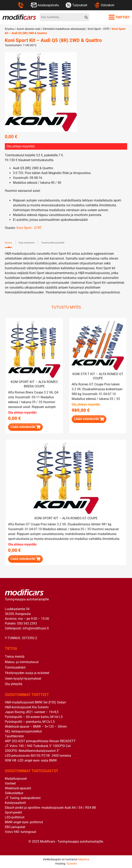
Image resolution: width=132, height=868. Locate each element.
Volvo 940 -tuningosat (20, 832)
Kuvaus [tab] (8, 243)
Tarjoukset (76, 5)
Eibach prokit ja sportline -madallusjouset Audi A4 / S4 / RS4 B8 (50, 808)
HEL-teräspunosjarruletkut (23, 731)
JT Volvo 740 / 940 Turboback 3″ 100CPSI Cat (38, 746)
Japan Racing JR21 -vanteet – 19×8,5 (32, 712)
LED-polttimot (15, 817)
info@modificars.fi (36, 628)
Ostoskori (104, 5)
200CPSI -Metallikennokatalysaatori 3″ (32, 751)
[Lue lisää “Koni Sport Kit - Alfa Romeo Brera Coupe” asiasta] (25, 427)
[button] (89, 419)
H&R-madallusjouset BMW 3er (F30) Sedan (35, 702)
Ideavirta (84, 859)
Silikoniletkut (14, 793)
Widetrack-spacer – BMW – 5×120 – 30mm (36, 727)
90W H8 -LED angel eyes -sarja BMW (31, 760)
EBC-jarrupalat (15, 827)
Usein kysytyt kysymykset (23, 679)
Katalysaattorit (15, 803)
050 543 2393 (27, 623)
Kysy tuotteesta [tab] (27, 243)
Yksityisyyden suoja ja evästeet (27, 673)
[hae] (86, 17)
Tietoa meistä (15, 657)
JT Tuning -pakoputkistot (23, 798)
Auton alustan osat (29, 29)
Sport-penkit (13, 812)
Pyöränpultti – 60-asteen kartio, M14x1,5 (34, 717)
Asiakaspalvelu (45, 5)
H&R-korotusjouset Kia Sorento (27, 707)
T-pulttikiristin (14, 736)
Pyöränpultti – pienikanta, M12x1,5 (30, 722)
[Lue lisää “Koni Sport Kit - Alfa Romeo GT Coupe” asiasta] (25, 559)
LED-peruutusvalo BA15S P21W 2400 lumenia (38, 756)
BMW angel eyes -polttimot (24, 822)
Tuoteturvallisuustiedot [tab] (53, 243)
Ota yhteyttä (14, 684)
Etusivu (9, 29)
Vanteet (10, 783)
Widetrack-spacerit (18, 788)
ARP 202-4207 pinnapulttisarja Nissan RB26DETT (40, 741)
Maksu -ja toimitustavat (22, 662)
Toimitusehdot (15, 667)
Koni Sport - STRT (99, 29)
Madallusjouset (16, 779)
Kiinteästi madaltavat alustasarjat (64, 29)
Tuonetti (72, 864)
